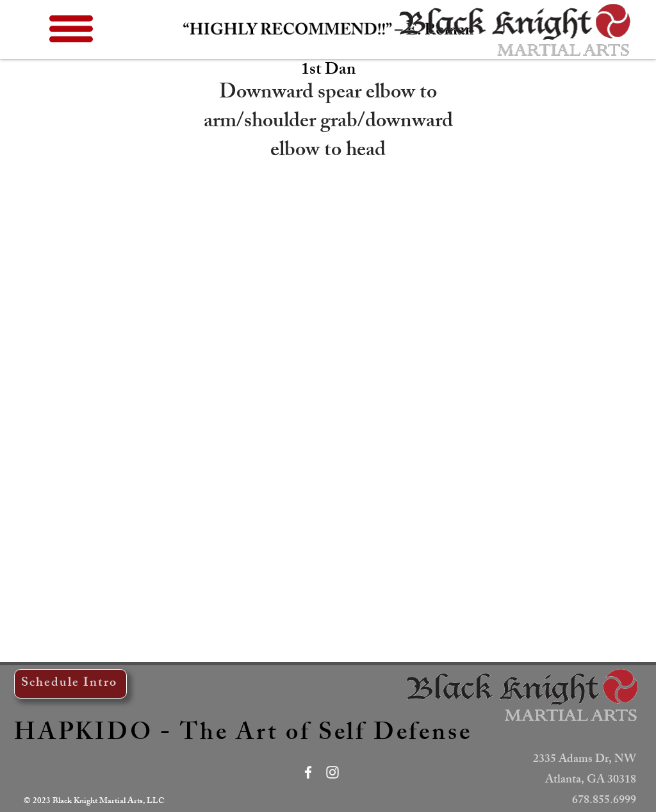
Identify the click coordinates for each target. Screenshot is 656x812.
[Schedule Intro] (70, 684)
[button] (71, 29)
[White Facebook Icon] (308, 772)
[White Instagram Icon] (332, 772)
